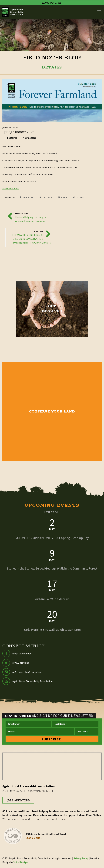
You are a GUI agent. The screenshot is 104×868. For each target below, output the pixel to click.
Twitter (46, 197)
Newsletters (30, 138)
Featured (12, 138)
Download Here (11, 188)
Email (63, 197)
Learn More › (34, 838)
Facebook (27, 197)
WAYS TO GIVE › (52, 3)
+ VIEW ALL (52, 512)
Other (79, 197)
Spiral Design (20, 862)
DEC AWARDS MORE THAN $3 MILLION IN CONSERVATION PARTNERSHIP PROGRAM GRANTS (31, 239)
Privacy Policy (81, 858)
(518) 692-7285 (18, 800)
